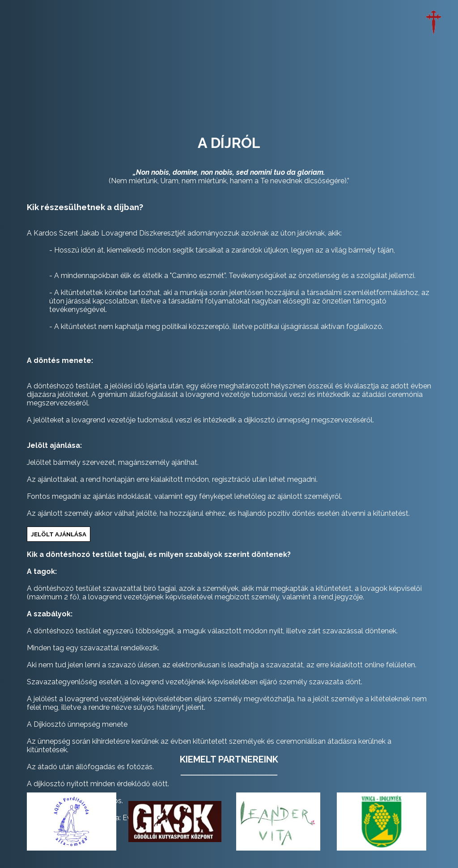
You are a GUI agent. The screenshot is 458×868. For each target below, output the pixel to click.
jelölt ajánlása (59, 534)
